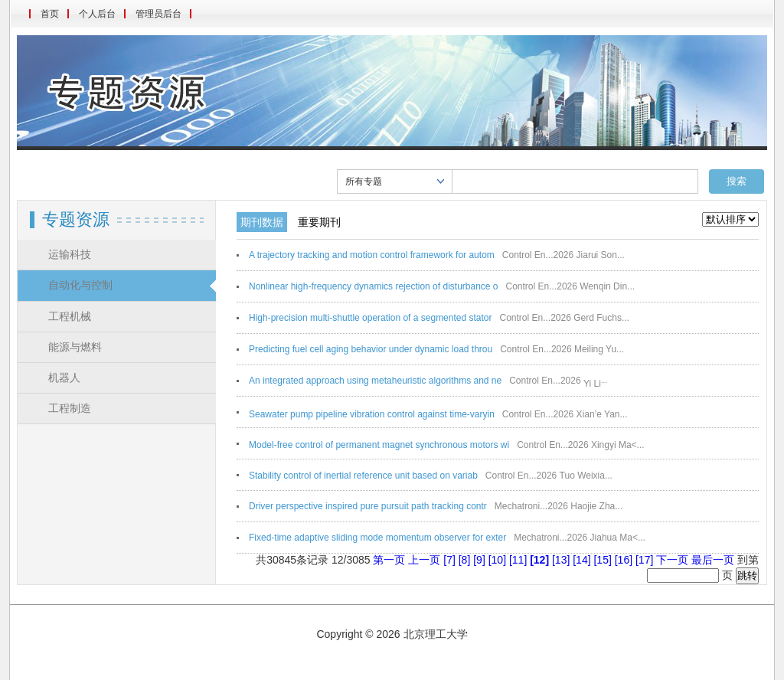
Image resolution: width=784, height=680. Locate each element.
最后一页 (713, 560)
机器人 (64, 378)
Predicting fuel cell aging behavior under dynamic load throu (371, 349)
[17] (646, 560)
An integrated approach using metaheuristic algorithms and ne (375, 381)
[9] (480, 560)
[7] (451, 560)
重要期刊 (319, 222)
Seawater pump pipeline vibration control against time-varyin (372, 414)
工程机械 (70, 317)
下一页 (672, 560)
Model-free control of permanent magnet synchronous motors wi (379, 445)
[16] (625, 560)
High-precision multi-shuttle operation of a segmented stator (371, 318)
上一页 (424, 560)
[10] (499, 560)
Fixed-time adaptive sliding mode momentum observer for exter (377, 538)
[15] (604, 560)
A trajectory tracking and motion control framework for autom (372, 255)
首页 (50, 14)
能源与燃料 (75, 347)
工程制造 (70, 409)
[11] (519, 560)
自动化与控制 (80, 285)
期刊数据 (262, 222)
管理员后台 (158, 14)
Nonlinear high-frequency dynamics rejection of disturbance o (374, 286)
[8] (466, 560)
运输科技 (70, 255)
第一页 (389, 560)
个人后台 (97, 14)
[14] (583, 560)
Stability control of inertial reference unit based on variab (363, 476)
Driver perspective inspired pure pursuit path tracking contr (368, 506)
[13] (562, 560)
